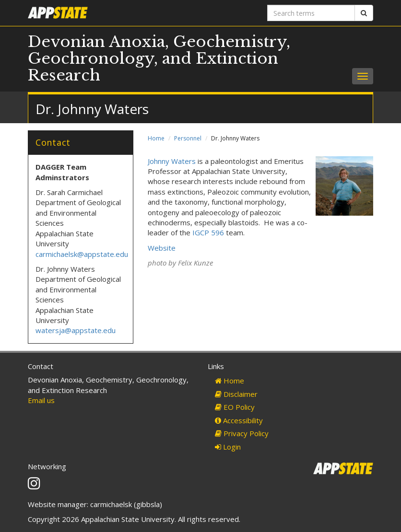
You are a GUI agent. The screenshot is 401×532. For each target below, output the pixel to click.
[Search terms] (311, 13)
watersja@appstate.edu (76, 330)
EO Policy (235, 407)
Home (156, 138)
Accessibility (239, 420)
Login (228, 447)
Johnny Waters (172, 161)
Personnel (188, 138)
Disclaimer (236, 394)
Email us (41, 400)
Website (162, 248)
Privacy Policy (242, 433)
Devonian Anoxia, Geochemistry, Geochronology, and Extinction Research (159, 58)
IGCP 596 (208, 232)
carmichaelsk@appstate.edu (82, 254)
